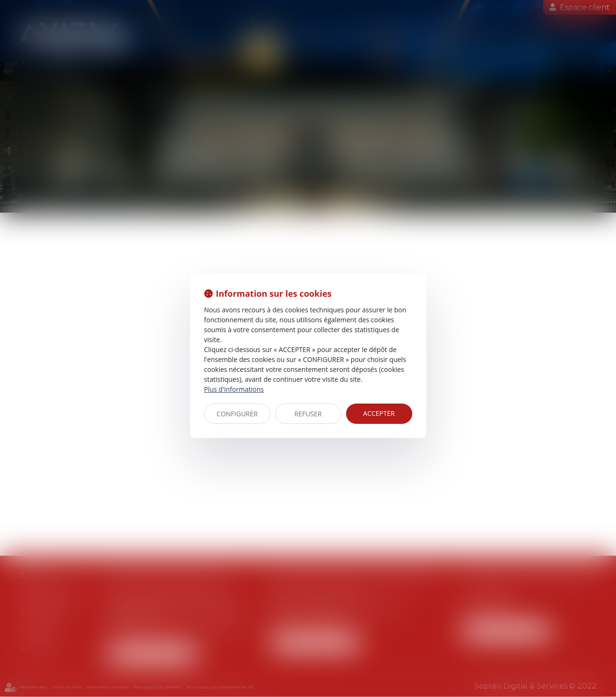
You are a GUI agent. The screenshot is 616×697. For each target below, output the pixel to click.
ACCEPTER (379, 413)
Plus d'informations (234, 389)
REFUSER (308, 414)
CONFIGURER (237, 414)
